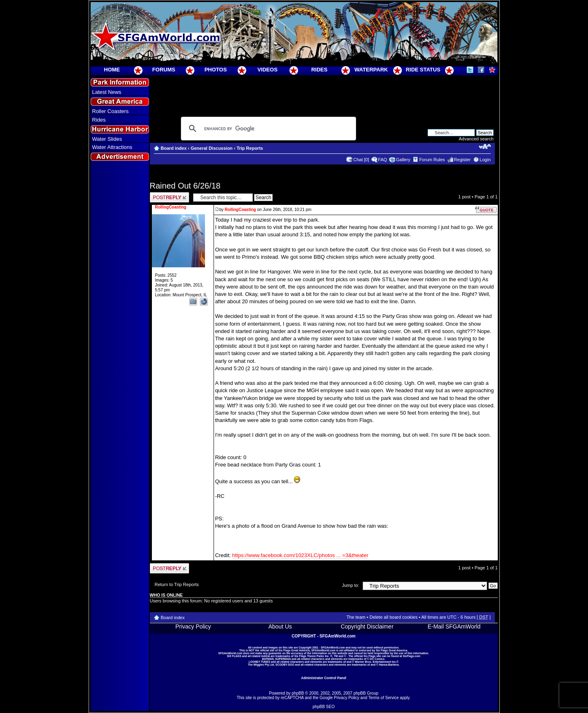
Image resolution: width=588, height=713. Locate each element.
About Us (280, 626)
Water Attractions (112, 147)
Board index (174, 148)
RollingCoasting (240, 210)
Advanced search (476, 139)
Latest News (107, 92)
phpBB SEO (324, 707)
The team (356, 617)
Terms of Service (383, 698)
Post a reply (169, 197)
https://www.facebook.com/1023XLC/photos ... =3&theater (301, 555)
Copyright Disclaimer (367, 626)
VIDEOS (267, 70)
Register (462, 160)
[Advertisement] (120, 311)
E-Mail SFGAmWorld (454, 626)
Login (485, 160)
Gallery (403, 160)
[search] (267, 129)
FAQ (383, 160)
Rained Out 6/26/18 (185, 186)
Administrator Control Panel (324, 678)
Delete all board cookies (393, 617)
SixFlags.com (411, 656)
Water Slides (107, 139)
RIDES (319, 70)
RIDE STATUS (423, 70)
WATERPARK (371, 70)
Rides (99, 120)
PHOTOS (216, 70)
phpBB (298, 693)
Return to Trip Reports (177, 584)
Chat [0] (361, 160)
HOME (112, 70)
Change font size (485, 147)
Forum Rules (432, 160)
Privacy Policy (193, 626)
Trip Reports (250, 148)
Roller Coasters (111, 111)
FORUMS (164, 70)
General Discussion (212, 148)
